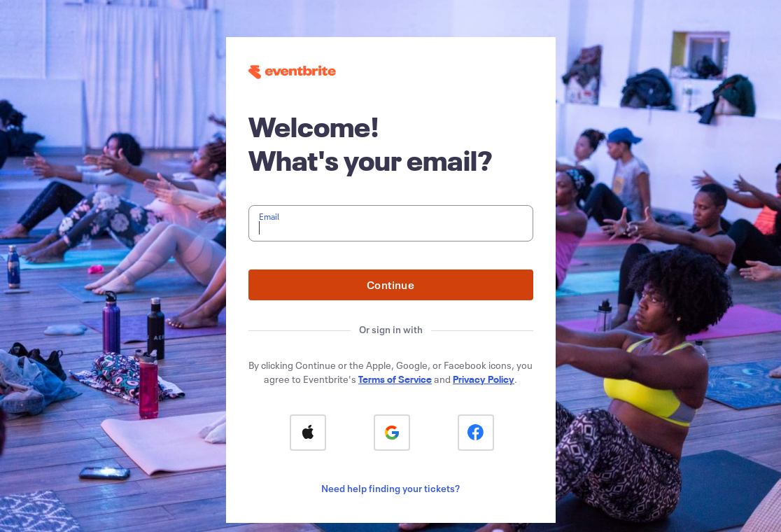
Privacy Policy (484, 379)
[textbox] (391, 223)
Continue (390, 285)
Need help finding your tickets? (390, 488)
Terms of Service (395, 379)
